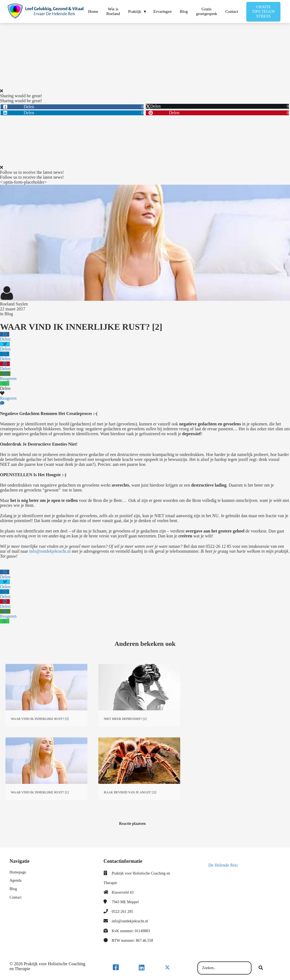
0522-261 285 (122, 912)
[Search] (261, 968)
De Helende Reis (223, 865)
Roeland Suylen (14, 304)
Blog (9, 314)
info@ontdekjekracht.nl (50, 551)
